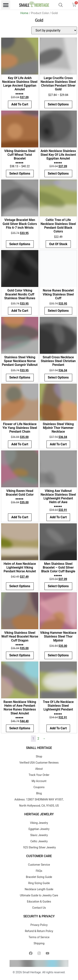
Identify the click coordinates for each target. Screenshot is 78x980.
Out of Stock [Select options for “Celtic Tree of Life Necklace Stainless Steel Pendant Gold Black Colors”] (58, 244)
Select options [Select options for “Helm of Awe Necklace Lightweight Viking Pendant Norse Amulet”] (20, 586)
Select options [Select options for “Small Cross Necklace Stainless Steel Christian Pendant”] (58, 377)
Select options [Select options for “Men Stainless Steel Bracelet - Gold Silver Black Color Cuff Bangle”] (58, 586)
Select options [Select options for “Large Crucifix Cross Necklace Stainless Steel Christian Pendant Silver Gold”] (58, 104)
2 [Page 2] (38, 739)
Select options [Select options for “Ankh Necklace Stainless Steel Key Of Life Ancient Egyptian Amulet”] (58, 174)
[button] (6, 5)
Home (24, 13)
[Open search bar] (61, 5)
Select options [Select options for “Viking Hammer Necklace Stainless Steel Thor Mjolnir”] (58, 655)
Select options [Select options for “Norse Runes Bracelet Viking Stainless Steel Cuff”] (58, 311)
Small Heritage (32, 972)
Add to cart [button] (20, 104)
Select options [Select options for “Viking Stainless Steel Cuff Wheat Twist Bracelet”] (20, 174)
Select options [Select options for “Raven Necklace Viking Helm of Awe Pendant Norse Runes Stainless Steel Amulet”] (20, 728)
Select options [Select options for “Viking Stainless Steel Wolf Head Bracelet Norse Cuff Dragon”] (20, 655)
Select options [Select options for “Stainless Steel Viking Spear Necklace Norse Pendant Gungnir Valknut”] (20, 377)
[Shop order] (54, 30)
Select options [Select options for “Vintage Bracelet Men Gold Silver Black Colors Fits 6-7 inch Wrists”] (20, 244)
